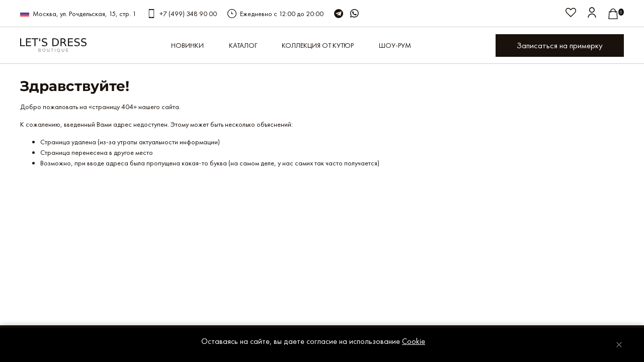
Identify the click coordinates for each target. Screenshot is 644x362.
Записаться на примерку (560, 46)
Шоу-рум (395, 45)
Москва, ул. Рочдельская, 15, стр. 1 (85, 14)
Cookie (414, 341)
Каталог (243, 45)
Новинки (187, 45)
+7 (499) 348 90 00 (188, 14)
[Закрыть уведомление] (619, 345)
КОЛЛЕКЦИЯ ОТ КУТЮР (318, 45)
